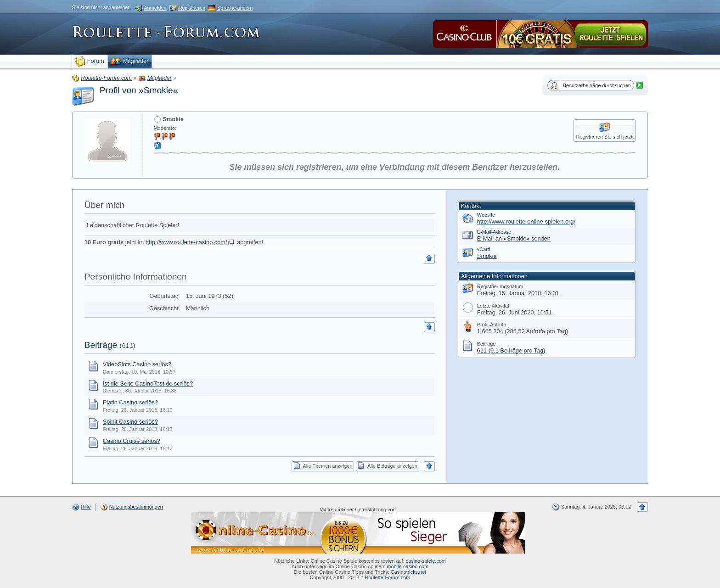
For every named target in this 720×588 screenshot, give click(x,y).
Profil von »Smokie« (139, 90)
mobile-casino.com (408, 566)
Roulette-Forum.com (387, 577)
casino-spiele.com (426, 561)
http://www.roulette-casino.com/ (186, 242)
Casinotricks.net (408, 572)
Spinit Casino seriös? (130, 422)
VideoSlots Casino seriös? (137, 364)
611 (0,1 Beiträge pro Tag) (511, 350)
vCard (484, 249)
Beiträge (101, 345)
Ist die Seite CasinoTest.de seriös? (148, 384)
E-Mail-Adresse (494, 232)
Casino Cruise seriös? (132, 441)
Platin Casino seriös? (130, 402)
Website (486, 215)
